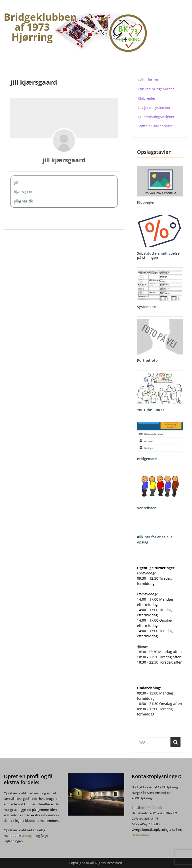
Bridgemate (147, 459)
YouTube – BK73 (151, 410)
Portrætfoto (147, 360)
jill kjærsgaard (64, 160)
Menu (9, 8)
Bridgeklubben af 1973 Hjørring (40, 27)
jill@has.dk (23, 201)
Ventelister (146, 508)
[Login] (30, 836)
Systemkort (147, 307)
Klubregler (146, 202)
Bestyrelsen (140, 835)
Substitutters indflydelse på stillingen (158, 255)
